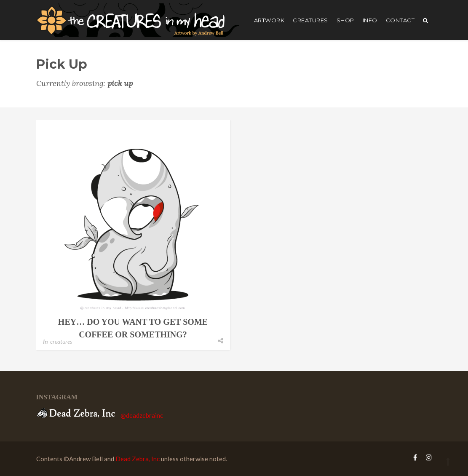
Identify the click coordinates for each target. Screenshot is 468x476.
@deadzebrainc (142, 415)
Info (370, 20)
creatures (310, 20)
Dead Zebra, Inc (138, 459)
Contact (400, 20)
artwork (269, 20)
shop (345, 20)
